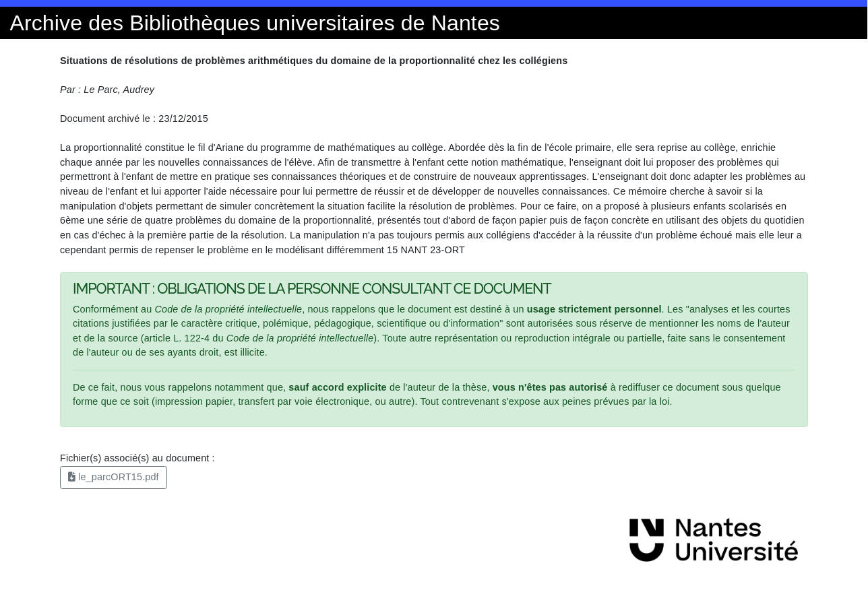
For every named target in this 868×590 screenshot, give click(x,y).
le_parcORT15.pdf (114, 477)
